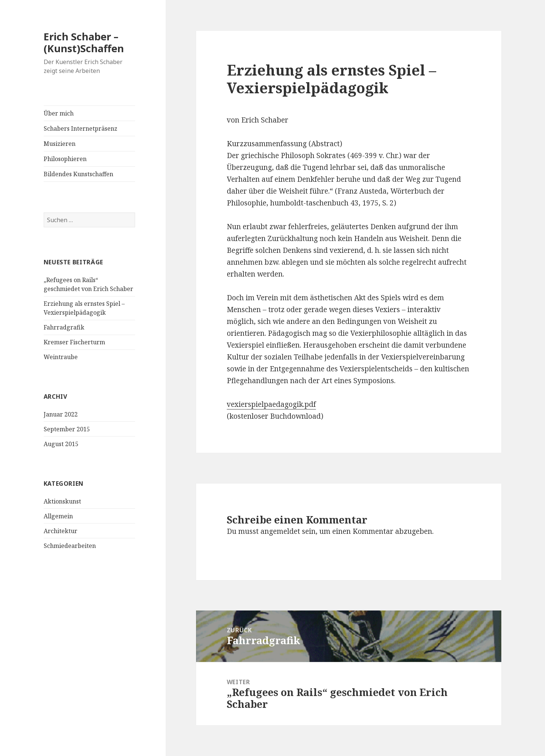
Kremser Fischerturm (74, 342)
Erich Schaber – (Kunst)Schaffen (84, 42)
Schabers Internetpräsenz (80, 128)
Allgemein (58, 516)
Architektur (60, 531)
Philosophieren (65, 159)
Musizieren (60, 144)
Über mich (59, 113)
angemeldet (280, 531)
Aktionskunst (62, 501)
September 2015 (67, 429)
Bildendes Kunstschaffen (78, 174)
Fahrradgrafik (64, 327)
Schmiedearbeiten (70, 546)
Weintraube (61, 357)
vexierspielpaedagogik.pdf (271, 404)
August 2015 (61, 444)
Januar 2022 (61, 414)
